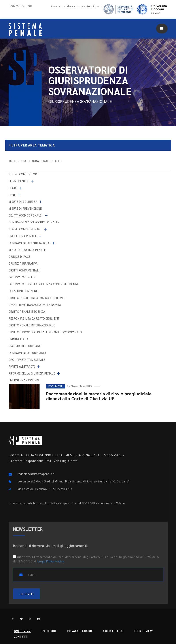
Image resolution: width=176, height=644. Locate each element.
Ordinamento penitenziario (29, 243)
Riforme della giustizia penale (32, 373)
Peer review (143, 631)
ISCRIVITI (27, 594)
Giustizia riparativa (23, 263)
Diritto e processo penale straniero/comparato (45, 332)
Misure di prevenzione (25, 208)
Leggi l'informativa (51, 561)
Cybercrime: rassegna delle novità (35, 305)
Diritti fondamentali (24, 270)
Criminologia (19, 339)
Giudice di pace (20, 257)
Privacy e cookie (80, 631)
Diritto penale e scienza (27, 311)
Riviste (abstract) (22, 366)
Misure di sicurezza (23, 202)
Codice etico (113, 631)
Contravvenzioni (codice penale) (34, 222)
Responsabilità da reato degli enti (35, 318)
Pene (12, 195)
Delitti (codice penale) (26, 215)
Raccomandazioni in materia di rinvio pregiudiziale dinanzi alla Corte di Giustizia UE (99, 396)
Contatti (21, 637)
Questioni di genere (23, 291)
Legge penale (19, 181)
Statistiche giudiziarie (25, 346)
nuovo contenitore (24, 174)
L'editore (49, 631)
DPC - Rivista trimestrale (27, 360)
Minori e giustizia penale (27, 250)
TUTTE (13, 161)
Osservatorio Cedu (23, 277)
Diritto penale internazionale (32, 325)
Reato (13, 188)
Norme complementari (26, 229)
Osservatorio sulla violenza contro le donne (44, 284)
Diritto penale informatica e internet (37, 298)
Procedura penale (36, 161)
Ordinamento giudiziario (27, 353)
